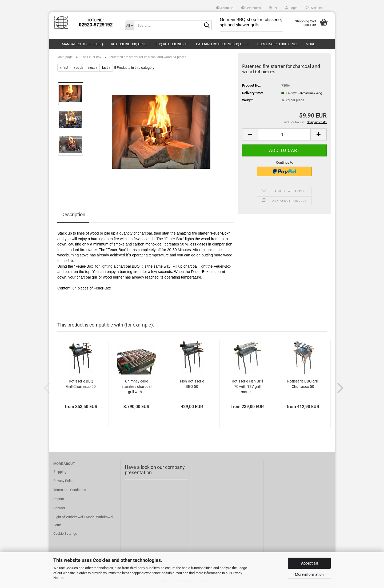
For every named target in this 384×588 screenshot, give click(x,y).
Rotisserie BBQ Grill (129, 44)
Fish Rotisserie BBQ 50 (192, 384)
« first (64, 68)
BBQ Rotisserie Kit (172, 44)
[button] (273, 8)
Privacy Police (64, 481)
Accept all (309, 563)
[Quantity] (284, 134)
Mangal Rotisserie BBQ (82, 44)
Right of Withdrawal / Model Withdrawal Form (83, 521)
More (310, 44)
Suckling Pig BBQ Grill (277, 44)
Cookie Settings (65, 533)
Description (73, 214)
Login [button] (291, 8)
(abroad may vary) (310, 93)
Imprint (59, 499)
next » (93, 68)
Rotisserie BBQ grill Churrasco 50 (303, 384)
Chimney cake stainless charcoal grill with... (137, 386)
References (251, 8)
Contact (59, 508)
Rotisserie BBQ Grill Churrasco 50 (81, 384)
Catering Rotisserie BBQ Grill (223, 44)
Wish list (314, 8)
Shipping (60, 472)
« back (78, 68)
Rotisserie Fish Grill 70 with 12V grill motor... (247, 386)
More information (309, 574)
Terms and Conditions (70, 490)
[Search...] (130, 25)
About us (225, 8)
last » (106, 68)
